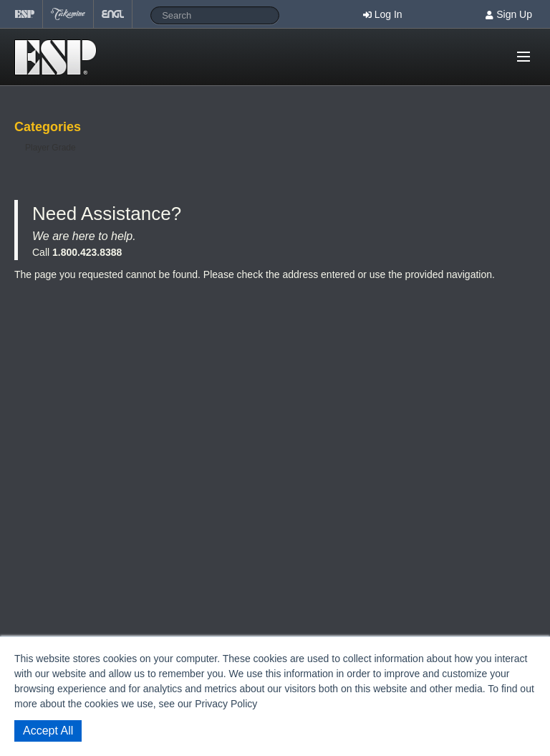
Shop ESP (60, 57)
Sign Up (514, 14)
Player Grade (50, 148)
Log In (389, 14)
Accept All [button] (48, 731)
